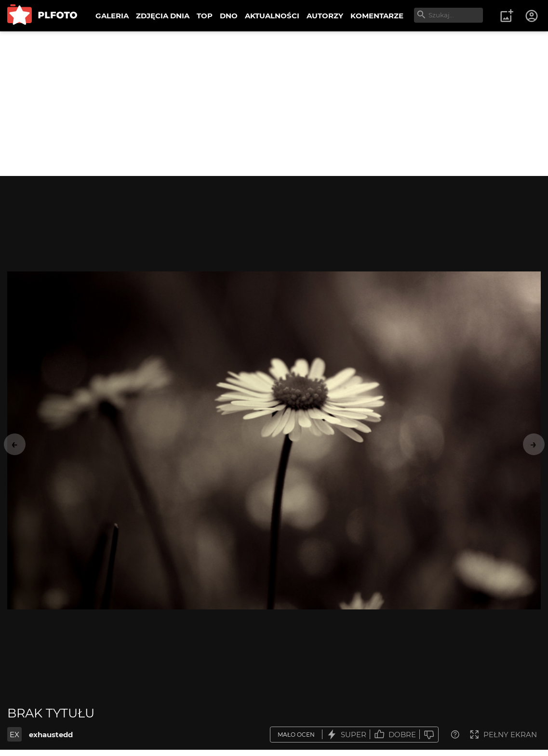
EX (14, 735)
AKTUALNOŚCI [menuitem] (272, 16)
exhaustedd (51, 735)
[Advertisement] (274, 104)
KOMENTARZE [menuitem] (377, 16)
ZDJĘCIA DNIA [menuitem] (163, 16)
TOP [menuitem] (205, 16)
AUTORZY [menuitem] (325, 16)
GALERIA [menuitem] (112, 16)
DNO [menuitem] (229, 16)
